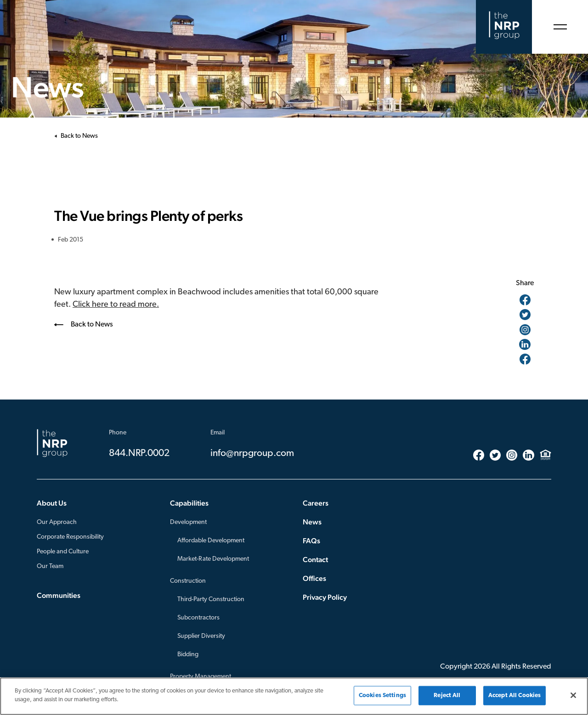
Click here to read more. (116, 305)
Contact (315, 560)
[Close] (573, 695)
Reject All (447, 695)
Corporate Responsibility (70, 537)
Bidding (188, 655)
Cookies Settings (382, 695)
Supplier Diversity (201, 636)
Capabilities (189, 503)
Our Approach (57, 522)
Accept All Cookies (514, 695)
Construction (188, 581)
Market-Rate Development (213, 559)
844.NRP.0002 (139, 453)
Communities (59, 595)
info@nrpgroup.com (252, 453)
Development (188, 522)
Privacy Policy (325, 597)
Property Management (201, 677)
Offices (314, 578)
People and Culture (63, 552)
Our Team (50, 566)
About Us (52, 503)
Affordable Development (211, 541)
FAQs (311, 541)
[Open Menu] (560, 27)
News (312, 522)
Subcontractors (198, 618)
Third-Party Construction (211, 600)
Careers (316, 503)
